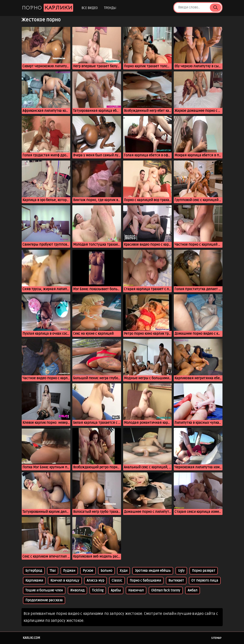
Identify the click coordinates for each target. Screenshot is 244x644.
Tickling (98, 590)
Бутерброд (34, 571)
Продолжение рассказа (44, 600)
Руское (88, 571)
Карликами (34, 581)
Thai (53, 571)
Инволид (77, 590)
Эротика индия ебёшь (153, 571)
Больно (106, 571)
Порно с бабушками (145, 581)
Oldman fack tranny (166, 590)
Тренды (110, 8)
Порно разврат (204, 571)
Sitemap (216, 638)
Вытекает (176, 581)
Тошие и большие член (44, 590)
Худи (124, 571)
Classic (117, 581)
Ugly (181, 571)
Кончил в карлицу (65, 581)
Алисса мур (95, 581)
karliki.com (31, 638)
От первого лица (205, 581)
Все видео (90, 8)
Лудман (69, 571)
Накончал (136, 590)
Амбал (193, 590)
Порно (48, 8)
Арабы (116, 590)
